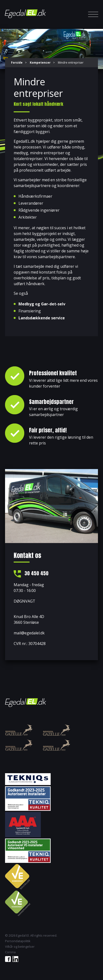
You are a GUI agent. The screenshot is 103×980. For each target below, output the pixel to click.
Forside (17, 63)
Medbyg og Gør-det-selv (42, 304)
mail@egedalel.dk (29, 633)
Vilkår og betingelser (20, 947)
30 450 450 (36, 573)
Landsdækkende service (42, 318)
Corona (10, 952)
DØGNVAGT (24, 601)
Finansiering (30, 311)
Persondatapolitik (18, 941)
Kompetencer (40, 63)
